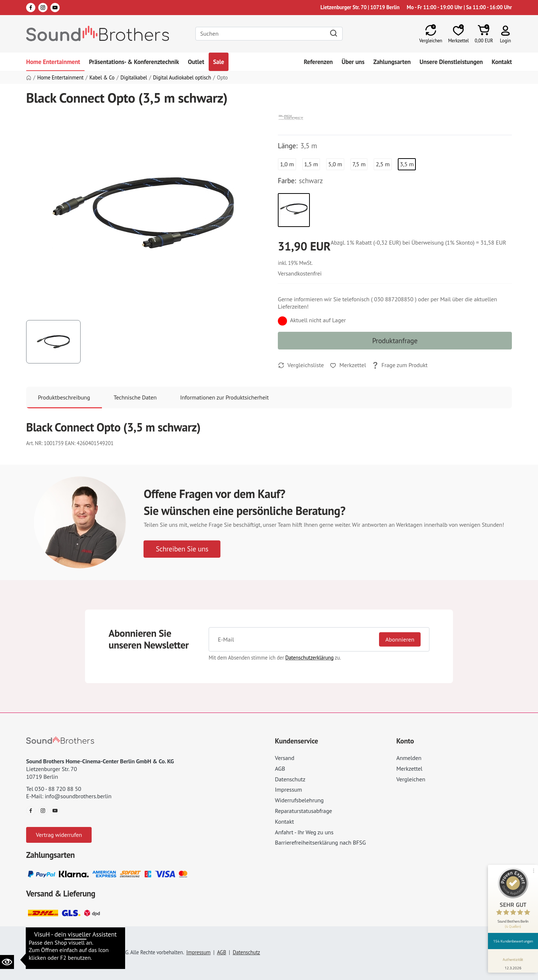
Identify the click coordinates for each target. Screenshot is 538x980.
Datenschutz (290, 779)
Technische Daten (135, 397)
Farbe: (287, 181)
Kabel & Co (102, 78)
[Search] (269, 34)
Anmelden (409, 758)
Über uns (353, 62)
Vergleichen (411, 779)
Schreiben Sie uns (182, 549)
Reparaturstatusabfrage (303, 811)
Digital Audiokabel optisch (182, 78)
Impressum (289, 789)
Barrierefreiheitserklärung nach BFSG (320, 842)
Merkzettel (409, 768)
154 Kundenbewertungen (513, 941)
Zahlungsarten (392, 62)
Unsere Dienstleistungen (451, 62)
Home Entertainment (53, 62)
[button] (505, 34)
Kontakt (502, 62)
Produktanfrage (395, 340)
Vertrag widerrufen (59, 835)
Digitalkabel (134, 78)
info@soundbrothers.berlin (78, 796)
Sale (219, 62)
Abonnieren (400, 639)
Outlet (196, 62)
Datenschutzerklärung (309, 658)
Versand (285, 758)
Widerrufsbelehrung (299, 800)
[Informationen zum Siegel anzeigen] (513, 962)
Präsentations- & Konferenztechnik (134, 62)
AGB (280, 768)
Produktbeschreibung (64, 397)
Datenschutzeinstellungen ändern (70, 942)
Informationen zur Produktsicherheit (225, 397)
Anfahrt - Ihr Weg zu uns (304, 832)
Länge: (288, 146)
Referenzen (318, 62)
